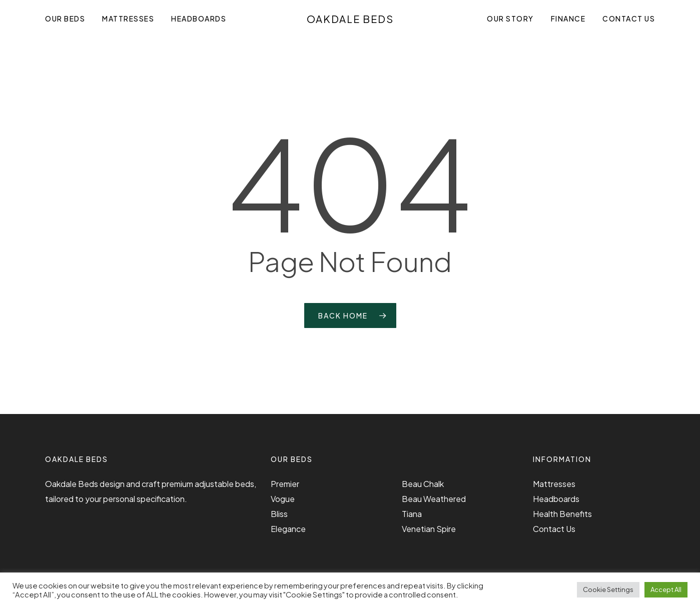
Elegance (288, 529)
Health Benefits (562, 514)
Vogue (283, 499)
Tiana (412, 514)
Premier (285, 484)
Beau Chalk (423, 484)
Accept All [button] (666, 589)
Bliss (279, 514)
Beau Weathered (434, 499)
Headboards (556, 499)
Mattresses (554, 484)
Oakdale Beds (350, 19)
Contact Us (554, 529)
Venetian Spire (429, 529)
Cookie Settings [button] (608, 589)
